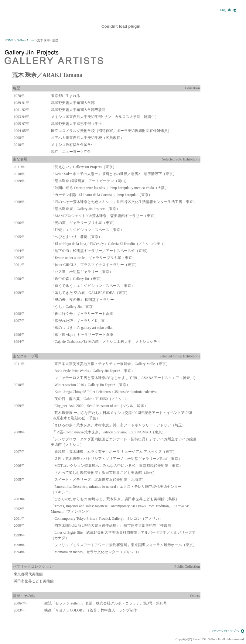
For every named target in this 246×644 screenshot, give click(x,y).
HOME (9, 40)
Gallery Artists (26, 40)
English (225, 10)
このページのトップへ (224, 631)
